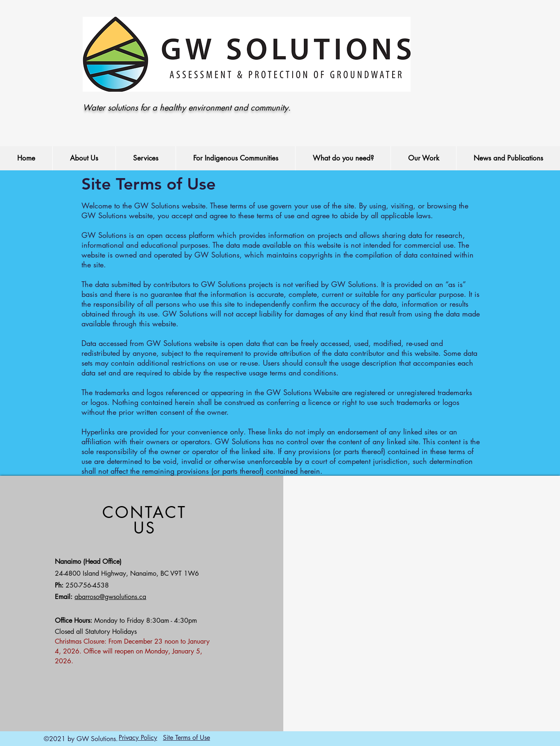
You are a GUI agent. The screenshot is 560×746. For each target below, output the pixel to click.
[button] (84, 158)
